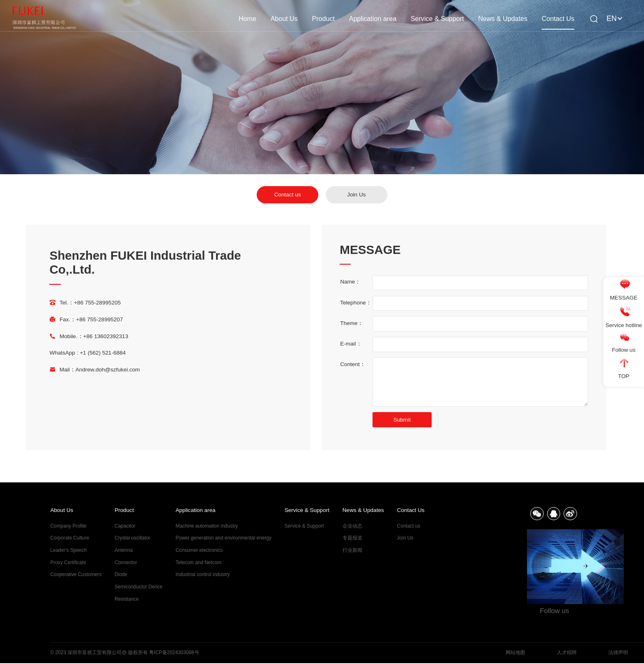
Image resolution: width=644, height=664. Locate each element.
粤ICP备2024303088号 (174, 653)
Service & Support (437, 18)
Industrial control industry (203, 574)
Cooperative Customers (76, 574)
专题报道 (352, 538)
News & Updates (503, 18)
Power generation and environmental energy (224, 538)
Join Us (356, 195)
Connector (126, 563)
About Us (284, 18)
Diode (121, 574)
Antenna (124, 550)
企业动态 (352, 526)
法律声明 (618, 653)
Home (247, 18)
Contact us (288, 195)
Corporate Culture (70, 538)
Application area (373, 18)
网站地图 (515, 653)
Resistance (127, 599)
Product (323, 18)
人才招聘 (567, 653)
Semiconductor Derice (139, 587)
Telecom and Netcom (199, 563)
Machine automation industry (207, 526)
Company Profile (69, 526)
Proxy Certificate (68, 563)
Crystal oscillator (132, 538)
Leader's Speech (69, 550)
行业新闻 (352, 550)
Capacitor (125, 526)
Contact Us (558, 18)
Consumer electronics (199, 550)
